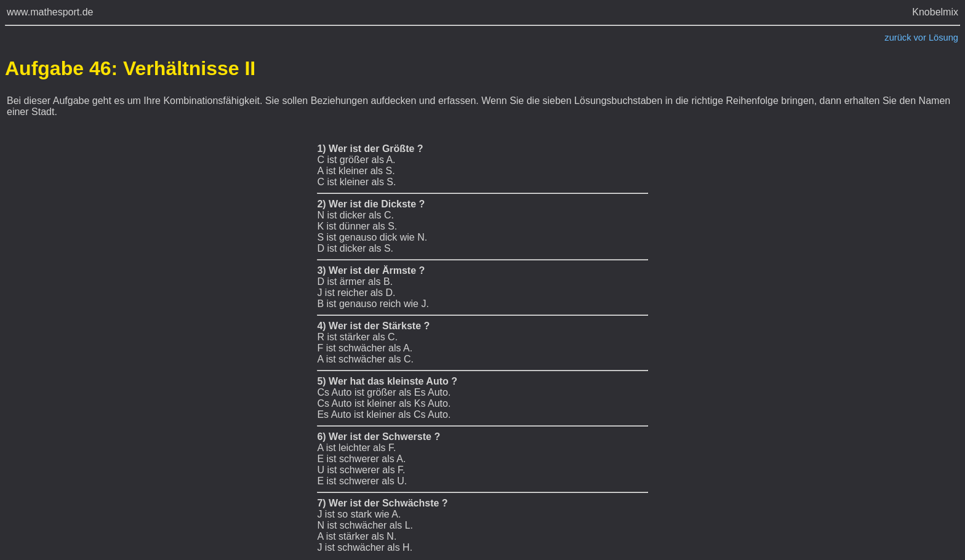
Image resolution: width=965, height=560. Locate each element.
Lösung (943, 38)
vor (920, 38)
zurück (898, 38)
